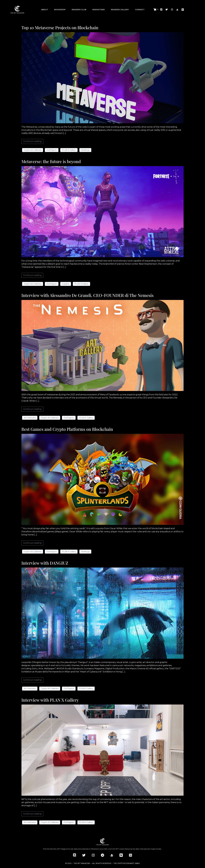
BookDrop (60, 10)
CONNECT (140, 10)
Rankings (85, 150)
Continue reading (32, 141)
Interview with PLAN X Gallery (50, 700)
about (45, 10)
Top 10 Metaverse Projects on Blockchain (60, 27)
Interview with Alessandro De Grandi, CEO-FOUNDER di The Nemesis (87, 295)
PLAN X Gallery (69, 150)
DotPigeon (52, 150)
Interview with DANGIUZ (45, 563)
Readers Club (79, 10)
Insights (66, 284)
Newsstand (99, 10)
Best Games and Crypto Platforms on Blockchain (67, 429)
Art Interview (30, 418)
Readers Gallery (120, 10)
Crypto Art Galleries (33, 150)
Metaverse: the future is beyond (51, 161)
